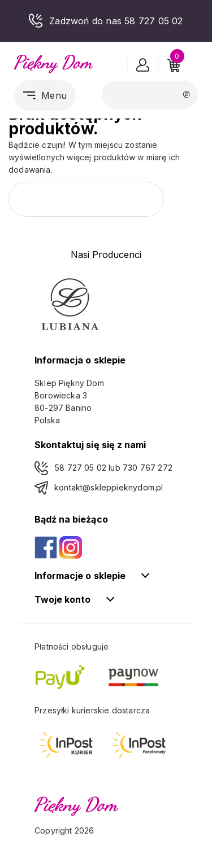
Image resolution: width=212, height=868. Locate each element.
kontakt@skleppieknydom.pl (109, 487)
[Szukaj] (150, 95)
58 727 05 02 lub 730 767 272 (114, 468)
